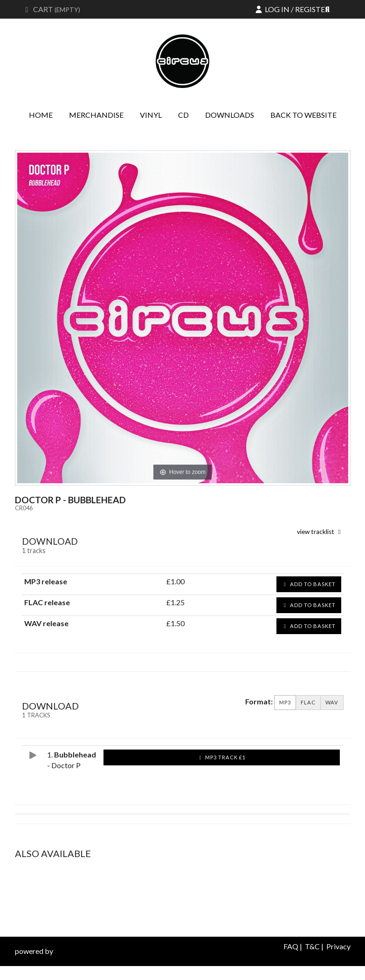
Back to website (303, 115)
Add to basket (309, 584)
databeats (71, 951)
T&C (312, 946)
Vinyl (151, 115)
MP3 (285, 703)
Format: (259, 701)
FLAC (308, 703)
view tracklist (320, 532)
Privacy (338, 946)
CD (183, 115)
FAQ (291, 946)
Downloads (230, 115)
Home (41, 115)
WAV (332, 703)
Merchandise (96, 115)
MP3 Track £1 (221, 757)
